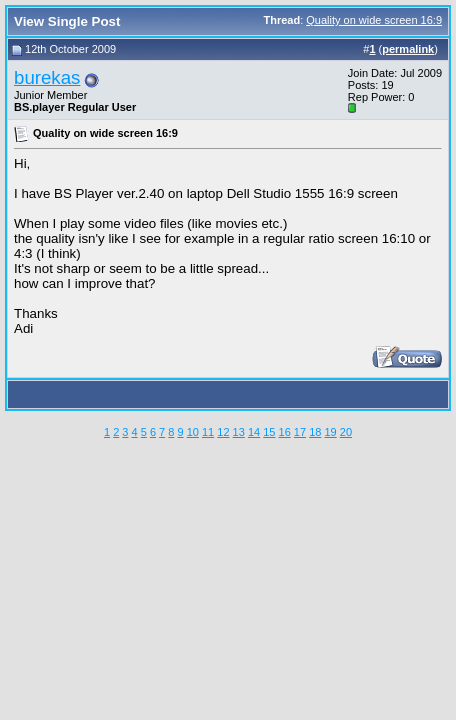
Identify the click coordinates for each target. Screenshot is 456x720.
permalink (408, 49)
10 (193, 432)
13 (239, 432)
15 (269, 432)
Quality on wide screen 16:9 (374, 20)
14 (254, 432)
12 (223, 432)
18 (315, 432)
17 (300, 432)
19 (330, 432)
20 (346, 432)
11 (208, 432)
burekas (47, 77)
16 (285, 432)
